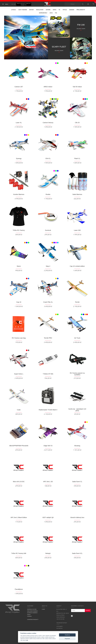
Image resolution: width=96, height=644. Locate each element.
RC (59, 10)
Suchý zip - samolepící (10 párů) (77, 410)
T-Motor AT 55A (48, 374)
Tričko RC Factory (19, 230)
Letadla (14, 10)
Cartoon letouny (48, 123)
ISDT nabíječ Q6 (48, 517)
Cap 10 (19, 302)
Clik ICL (48, 158)
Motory (32, 10)
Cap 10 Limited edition (77, 266)
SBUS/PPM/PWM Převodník (19, 446)
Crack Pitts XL (48, 302)
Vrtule (65, 10)
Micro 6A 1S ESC (19, 482)
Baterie (48, 10)
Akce (51, 13)
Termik (77, 302)
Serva (55, 10)
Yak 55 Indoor (77, 87)
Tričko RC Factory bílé (19, 553)
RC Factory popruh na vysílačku (77, 374)
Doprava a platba (32, 609)
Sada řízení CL (77, 482)
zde (27, 640)
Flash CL (77, 158)
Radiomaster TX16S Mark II (48, 410)
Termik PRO (48, 338)
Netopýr (48, 553)
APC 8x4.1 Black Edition (19, 517)
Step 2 (48, 266)
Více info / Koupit (81, 29)
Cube (19, 410)
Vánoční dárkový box (77, 517)
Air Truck (77, 338)
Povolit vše (67, 635)
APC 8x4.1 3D (48, 482)
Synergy (19, 158)
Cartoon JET (19, 87)
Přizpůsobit (67, 639)
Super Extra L (19, 374)
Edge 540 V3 (48, 446)
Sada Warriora (77, 194)
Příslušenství (81, 10)
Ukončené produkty (33, 620)
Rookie (48, 194)
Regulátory (40, 10)
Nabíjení (72, 10)
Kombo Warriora (19, 194)
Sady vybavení (23, 10)
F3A (56, 13)
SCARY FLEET (59, 47)
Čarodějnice (19, 589)
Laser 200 (77, 230)
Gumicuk (48, 230)
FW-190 (81, 25)
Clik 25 (77, 123)
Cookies (29, 616)
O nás (43, 609)
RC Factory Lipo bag (19, 338)
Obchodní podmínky (33, 611)
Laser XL (19, 123)
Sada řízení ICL (77, 553)
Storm (19, 266)
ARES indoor (48, 87)
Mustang (77, 446)
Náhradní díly (43, 13)
